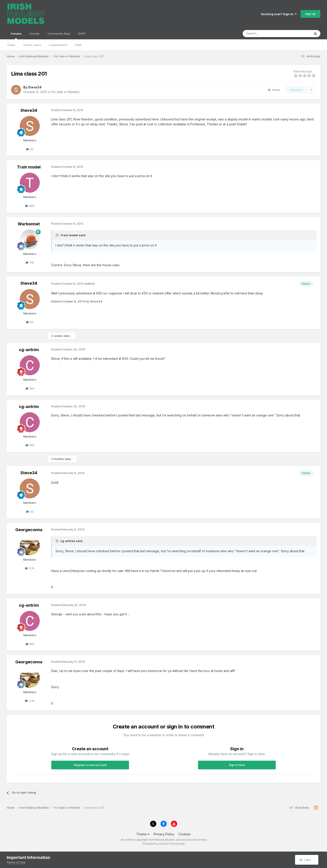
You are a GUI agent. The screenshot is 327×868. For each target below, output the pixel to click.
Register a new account (90, 765)
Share (274, 90)
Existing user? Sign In (279, 14)
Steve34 (35, 87)
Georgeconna (29, 530)
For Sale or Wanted (65, 92)
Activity (35, 34)
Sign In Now (237, 765)
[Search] (265, 34)
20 (30, 149)
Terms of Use (16, 862)
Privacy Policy (164, 834)
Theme (143, 834)
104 (30, 388)
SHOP (82, 34)
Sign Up (310, 14)
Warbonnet (29, 224)
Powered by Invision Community (164, 844)
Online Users (32, 45)
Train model (29, 167)
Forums (16, 36)
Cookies (185, 834)
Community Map (59, 34)
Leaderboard (58, 45)
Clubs (11, 45)
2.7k (30, 568)
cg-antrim (29, 350)
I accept (307, 860)
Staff (78, 45)
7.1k (30, 262)
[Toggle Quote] (57, 235)
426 (30, 206)
